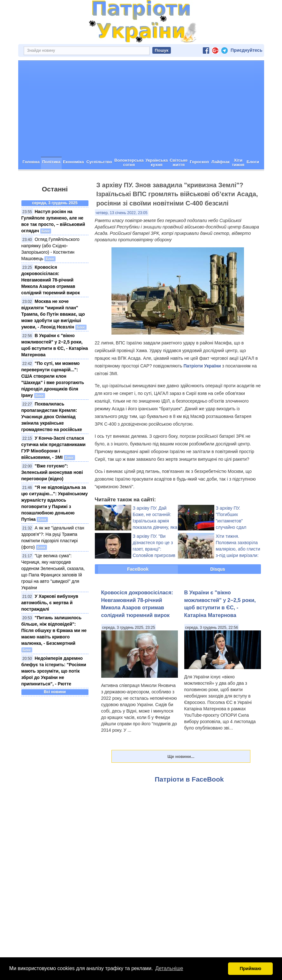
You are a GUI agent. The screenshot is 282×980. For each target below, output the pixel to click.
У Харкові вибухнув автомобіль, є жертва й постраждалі (50, 603)
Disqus (218, 569)
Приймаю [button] (250, 968)
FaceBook (138, 569)
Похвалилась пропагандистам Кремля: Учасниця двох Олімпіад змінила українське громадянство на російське (52, 417)
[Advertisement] (141, 109)
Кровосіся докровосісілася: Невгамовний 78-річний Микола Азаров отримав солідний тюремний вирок (51, 280)
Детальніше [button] (169, 968)
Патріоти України (202, 366)
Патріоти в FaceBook (189, 779)
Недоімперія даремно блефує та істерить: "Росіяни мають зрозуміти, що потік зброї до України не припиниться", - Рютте (54, 671)
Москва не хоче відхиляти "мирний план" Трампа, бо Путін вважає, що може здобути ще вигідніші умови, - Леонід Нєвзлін (53, 314)
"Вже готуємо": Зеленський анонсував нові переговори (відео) (52, 472)
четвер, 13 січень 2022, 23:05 (122, 213)
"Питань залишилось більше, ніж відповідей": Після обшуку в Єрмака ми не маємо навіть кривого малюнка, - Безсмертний (54, 630)
